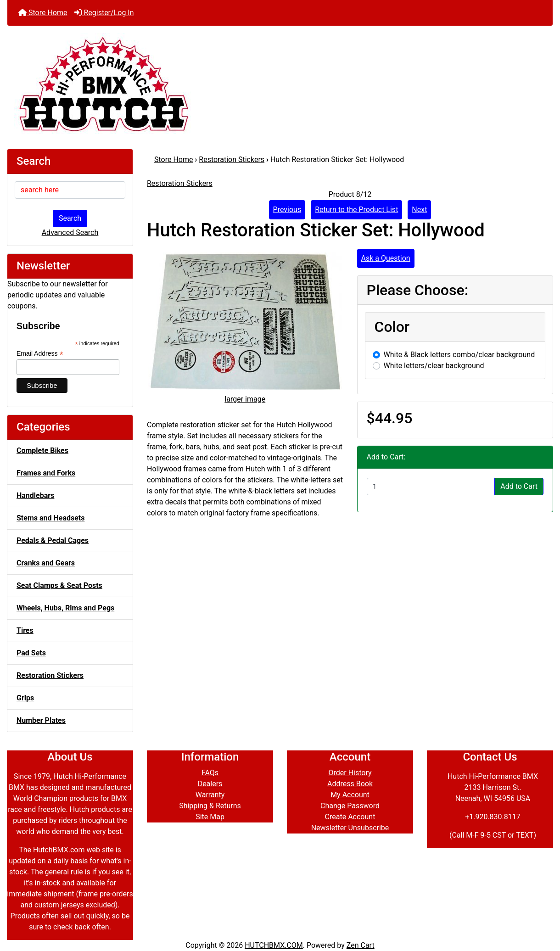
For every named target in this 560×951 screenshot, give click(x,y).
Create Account (350, 817)
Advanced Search (70, 232)
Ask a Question (386, 258)
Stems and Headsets (50, 518)
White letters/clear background (434, 366)
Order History (350, 773)
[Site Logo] (280, 84)
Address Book (350, 784)
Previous (287, 210)
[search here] (70, 190)
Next (419, 210)
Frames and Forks (46, 473)
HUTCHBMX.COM (274, 945)
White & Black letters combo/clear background (459, 355)
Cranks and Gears (46, 563)
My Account (350, 795)
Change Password (350, 806)
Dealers (210, 784)
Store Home (43, 13)
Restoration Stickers (232, 159)
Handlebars (35, 495)
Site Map (210, 817)
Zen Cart (361, 945)
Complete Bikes (42, 450)
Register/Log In (104, 13)
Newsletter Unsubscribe (350, 828)
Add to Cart (519, 486)
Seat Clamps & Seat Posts (59, 585)
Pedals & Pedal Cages (53, 540)
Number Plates (41, 720)
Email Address (40, 354)
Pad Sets (31, 653)
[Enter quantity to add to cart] (431, 487)
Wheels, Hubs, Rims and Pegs (65, 608)
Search (70, 218)
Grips (25, 698)
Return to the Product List (356, 210)
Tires (25, 630)
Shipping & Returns (210, 806)
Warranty (210, 795)
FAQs (210, 773)
